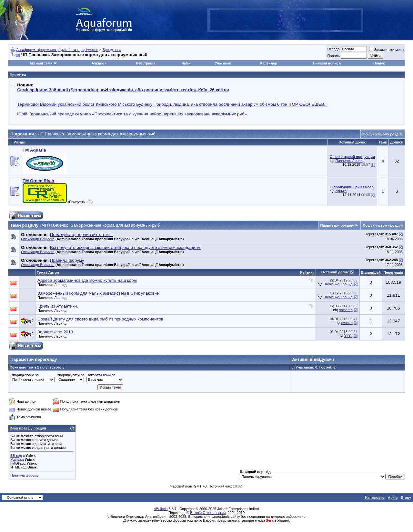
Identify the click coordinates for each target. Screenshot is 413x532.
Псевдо (333, 49)
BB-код (16, 456)
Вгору (406, 498)
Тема (41, 272)
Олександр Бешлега (38, 239)
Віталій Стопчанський (208, 513)
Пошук (379, 63)
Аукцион (99, 63)
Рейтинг (307, 272)
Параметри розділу (337, 225)
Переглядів (393, 272)
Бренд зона (112, 50)
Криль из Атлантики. (58, 306)
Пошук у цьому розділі (383, 134)
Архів (393, 498)
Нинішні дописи (327, 63)
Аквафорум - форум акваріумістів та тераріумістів (57, 50)
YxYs (348, 336)
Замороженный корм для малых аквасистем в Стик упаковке (98, 293)
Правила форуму (24, 475)
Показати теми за (101, 375)
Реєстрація (146, 63)
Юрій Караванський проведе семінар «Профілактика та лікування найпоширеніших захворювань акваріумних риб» (132, 114)
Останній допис (335, 272)
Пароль (333, 56)
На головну (375, 498)
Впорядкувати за (71, 375)
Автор (53, 272)
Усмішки (17, 459)
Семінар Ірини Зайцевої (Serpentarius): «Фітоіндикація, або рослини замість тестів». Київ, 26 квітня (123, 90)
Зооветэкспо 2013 (55, 332)
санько (341, 191)
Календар (268, 63)
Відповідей (371, 272)
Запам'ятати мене (386, 50)
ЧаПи (186, 63)
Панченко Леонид (350, 161)
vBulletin (161, 509)
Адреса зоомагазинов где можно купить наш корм (87, 280)
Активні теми (41, 63)
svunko (347, 323)
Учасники (223, 63)
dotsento (346, 310)
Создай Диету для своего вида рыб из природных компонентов (100, 319)
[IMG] (15, 463)
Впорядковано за (25, 375)
